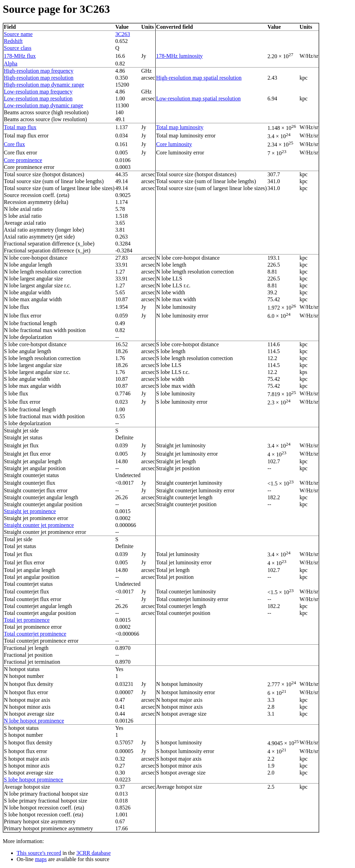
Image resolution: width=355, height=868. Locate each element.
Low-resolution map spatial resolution (198, 99)
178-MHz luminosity (179, 56)
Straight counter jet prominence (39, 525)
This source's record (39, 853)
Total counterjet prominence (35, 634)
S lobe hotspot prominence (33, 780)
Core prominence (23, 160)
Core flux (14, 144)
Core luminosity (174, 144)
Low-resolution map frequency (38, 92)
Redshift (13, 41)
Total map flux (20, 127)
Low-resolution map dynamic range (44, 105)
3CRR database (93, 853)
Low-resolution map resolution (38, 99)
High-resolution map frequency (39, 71)
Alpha (11, 64)
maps (41, 859)
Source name (18, 34)
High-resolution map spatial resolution (199, 78)
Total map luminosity (180, 127)
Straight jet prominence (30, 511)
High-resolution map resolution (39, 78)
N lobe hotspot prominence (34, 721)
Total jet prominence (27, 620)
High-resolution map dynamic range (44, 85)
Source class (18, 48)
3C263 (123, 34)
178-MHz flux (20, 56)
